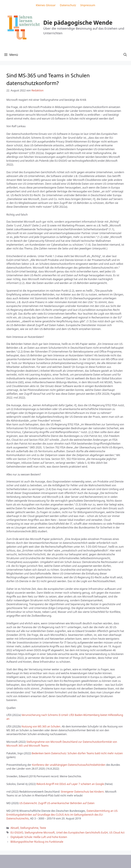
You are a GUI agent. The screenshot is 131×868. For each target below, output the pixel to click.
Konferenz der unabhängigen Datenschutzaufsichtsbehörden (69, 765)
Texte (43, 828)
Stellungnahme (29, 828)
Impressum (88, 5)
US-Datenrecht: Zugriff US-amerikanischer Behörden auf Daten (57, 803)
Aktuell (15, 828)
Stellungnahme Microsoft (40, 833)
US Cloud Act (117, 833)
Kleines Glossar (46, 5)
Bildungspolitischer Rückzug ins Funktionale (37, 842)
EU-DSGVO (17, 833)
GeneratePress (100, 861)
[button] (125, 55)
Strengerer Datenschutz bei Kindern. (83, 792)
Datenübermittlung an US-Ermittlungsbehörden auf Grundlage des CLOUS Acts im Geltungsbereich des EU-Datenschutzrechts (62, 815)
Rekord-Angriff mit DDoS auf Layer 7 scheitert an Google (70, 784)
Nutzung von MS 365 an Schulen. (41, 726)
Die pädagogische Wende (78, 23)
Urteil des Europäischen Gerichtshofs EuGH (82, 833)
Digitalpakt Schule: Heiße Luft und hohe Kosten (39, 837)
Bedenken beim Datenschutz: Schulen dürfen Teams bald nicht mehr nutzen (77, 753)
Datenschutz (68, 5)
